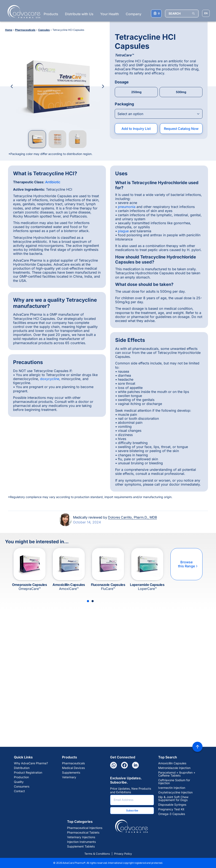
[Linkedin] (135, 765)
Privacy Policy (123, 854)
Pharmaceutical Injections (85, 828)
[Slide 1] (88, 601)
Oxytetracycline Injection (175, 792)
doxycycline (50, 379)
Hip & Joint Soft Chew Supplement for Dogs (173, 799)
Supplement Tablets (81, 846)
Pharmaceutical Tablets (83, 833)
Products (51, 14)
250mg (136, 92)
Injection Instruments (81, 842)
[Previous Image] (12, 86)
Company (134, 14)
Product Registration (28, 773)
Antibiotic (53, 182)
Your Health (110, 14)
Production (21, 777)
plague (123, 231)
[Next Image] (103, 86)
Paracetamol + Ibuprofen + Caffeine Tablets (177, 774)
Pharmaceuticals (73, 763)
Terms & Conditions (97, 854)
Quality (19, 782)
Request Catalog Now (181, 129)
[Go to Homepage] (23, 12)
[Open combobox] (159, 114)
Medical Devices (73, 768)
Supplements (71, 773)
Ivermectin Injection (172, 788)
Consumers (22, 786)
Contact (19, 791)
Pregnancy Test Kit (171, 809)
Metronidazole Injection (174, 768)
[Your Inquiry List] (156, 14)
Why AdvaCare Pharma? (31, 763)
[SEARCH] (182, 14)
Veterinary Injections (81, 837)
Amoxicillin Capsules (172, 763)
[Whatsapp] (113, 765)
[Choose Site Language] (206, 13)
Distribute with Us (79, 14)
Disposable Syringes (172, 805)
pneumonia (127, 207)
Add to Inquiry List (136, 129)
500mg (181, 92)
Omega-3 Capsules (172, 814)
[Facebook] (124, 765)
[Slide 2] (93, 601)
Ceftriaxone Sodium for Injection (174, 782)
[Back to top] (197, 747)
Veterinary (69, 777)
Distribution (22, 768)
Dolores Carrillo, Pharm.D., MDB (132, 517)
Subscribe (132, 810)
